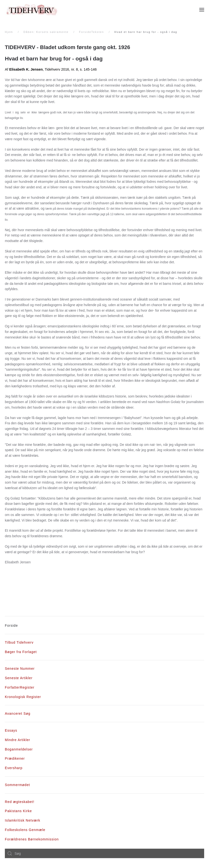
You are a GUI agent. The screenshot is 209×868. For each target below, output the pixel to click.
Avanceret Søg (18, 714)
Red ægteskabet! (20, 802)
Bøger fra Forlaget (21, 652)
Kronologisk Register (23, 697)
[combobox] (104, 853)
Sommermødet (17, 785)
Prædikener (15, 758)
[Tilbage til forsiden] (32, 10)
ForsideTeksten (92, 32)
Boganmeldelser (19, 749)
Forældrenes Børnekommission (32, 839)
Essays (11, 730)
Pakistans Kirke (18, 811)
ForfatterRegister (20, 687)
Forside (11, 625)
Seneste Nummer (20, 669)
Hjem (9, 32)
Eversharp (14, 768)
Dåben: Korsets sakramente (46, 32)
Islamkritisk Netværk (23, 820)
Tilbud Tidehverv (19, 642)
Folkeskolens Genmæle (25, 830)
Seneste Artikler (19, 678)
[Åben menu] (202, 10)
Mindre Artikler (17, 740)
